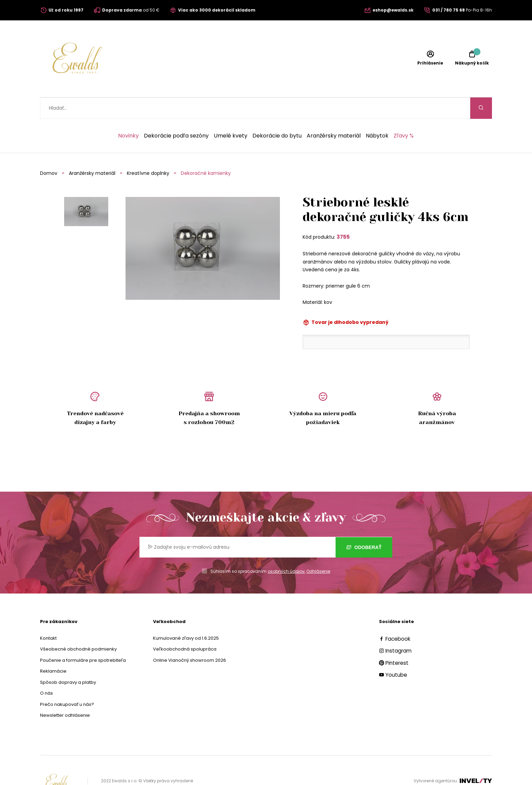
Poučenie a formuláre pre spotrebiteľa (83, 639)
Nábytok (377, 114)
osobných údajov (286, 550)
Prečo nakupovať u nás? (67, 683)
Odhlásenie (318, 550)
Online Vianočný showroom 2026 (189, 639)
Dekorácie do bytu (277, 114)
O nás (46, 672)
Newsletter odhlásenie (65, 694)
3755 (343, 215)
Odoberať (364, 526)
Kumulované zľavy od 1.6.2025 (186, 617)
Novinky (128, 114)
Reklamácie (53, 650)
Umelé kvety (231, 114)
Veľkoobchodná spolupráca (185, 628)
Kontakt (48, 617)
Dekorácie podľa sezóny (176, 114)
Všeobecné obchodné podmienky (78, 628)
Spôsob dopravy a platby (68, 661)
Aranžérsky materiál (334, 114)
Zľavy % (404, 114)
